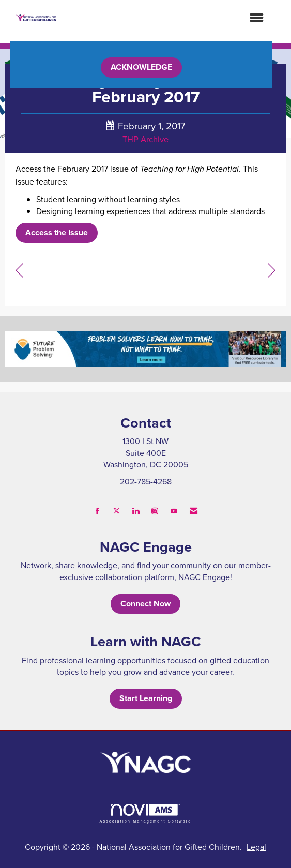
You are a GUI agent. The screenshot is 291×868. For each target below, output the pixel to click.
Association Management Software (145, 813)
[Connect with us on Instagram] (155, 511)
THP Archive (145, 139)
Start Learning (146, 698)
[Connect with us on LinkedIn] (136, 511)
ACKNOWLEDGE (141, 67)
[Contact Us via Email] (194, 511)
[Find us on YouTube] (174, 511)
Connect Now (145, 604)
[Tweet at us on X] (117, 511)
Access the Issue (57, 232)
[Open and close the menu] (166, 18)
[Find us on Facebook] (97, 511)
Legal (256, 847)
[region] (272, 271)
